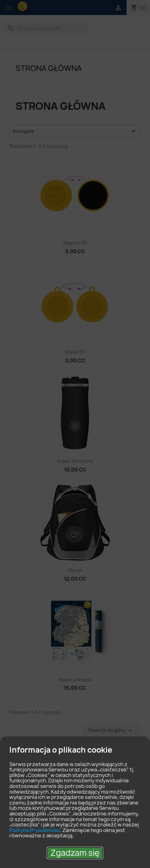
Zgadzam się (75, 853)
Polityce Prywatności (35, 830)
